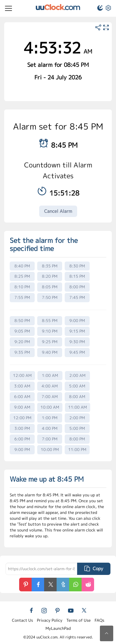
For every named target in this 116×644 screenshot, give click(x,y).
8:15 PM (77, 276)
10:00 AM (50, 407)
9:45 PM (77, 352)
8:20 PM (50, 276)
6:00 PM (22, 439)
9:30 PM (77, 342)
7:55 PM (22, 297)
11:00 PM (77, 449)
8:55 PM (50, 320)
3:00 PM (22, 428)
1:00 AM (50, 375)
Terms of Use (79, 620)
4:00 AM (50, 386)
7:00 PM (50, 439)
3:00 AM (22, 386)
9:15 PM (77, 331)
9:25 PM (50, 342)
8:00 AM (77, 397)
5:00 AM (77, 386)
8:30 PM (77, 266)
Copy (94, 569)
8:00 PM (77, 287)
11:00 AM (78, 407)
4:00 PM (50, 428)
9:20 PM (22, 342)
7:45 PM (77, 297)
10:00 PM (50, 449)
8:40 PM (22, 266)
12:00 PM (22, 418)
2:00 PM (77, 418)
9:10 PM (50, 331)
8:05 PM (50, 287)
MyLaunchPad (58, 628)
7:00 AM (50, 397)
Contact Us (22, 620)
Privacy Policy (50, 620)
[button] (98, 9)
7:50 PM (50, 297)
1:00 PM (50, 418)
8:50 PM (22, 320)
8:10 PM (22, 287)
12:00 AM (22, 375)
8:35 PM (50, 266)
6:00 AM (22, 397)
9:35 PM (22, 352)
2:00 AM (77, 375)
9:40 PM (50, 352)
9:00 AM (22, 407)
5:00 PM (77, 428)
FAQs (99, 620)
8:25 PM (22, 276)
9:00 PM (77, 320)
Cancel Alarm (58, 211)
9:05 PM (22, 331)
